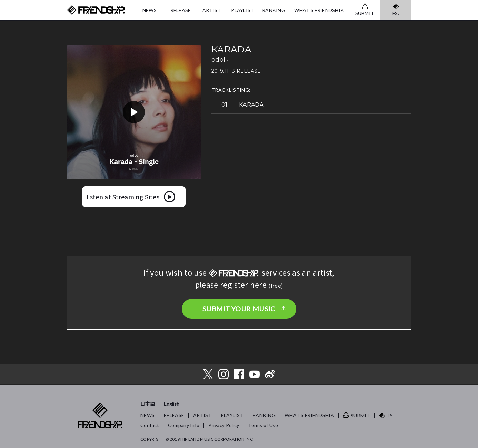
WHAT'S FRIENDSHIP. (319, 10)
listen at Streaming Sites (123, 197)
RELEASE (181, 10)
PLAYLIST (242, 10)
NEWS (150, 10)
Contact (150, 425)
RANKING (274, 10)
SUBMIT (360, 415)
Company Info (184, 425)
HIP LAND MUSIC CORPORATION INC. (217, 439)
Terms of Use (263, 425)
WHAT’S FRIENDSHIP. (309, 415)
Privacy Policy (224, 425)
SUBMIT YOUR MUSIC (239, 309)
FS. (396, 13)
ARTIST (212, 10)
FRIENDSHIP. (96, 10)
